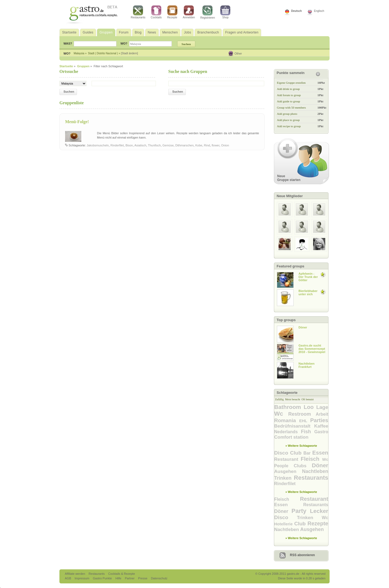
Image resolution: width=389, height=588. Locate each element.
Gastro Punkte (103, 578)
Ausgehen (288, 471)
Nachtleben (315, 471)
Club (297, 453)
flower (216, 145)
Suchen (69, 92)
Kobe (199, 145)
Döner (320, 465)
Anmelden (189, 12)
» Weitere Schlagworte (301, 446)
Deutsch (296, 11)
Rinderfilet (117, 145)
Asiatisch (140, 145)
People (284, 466)
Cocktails (156, 12)
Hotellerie (284, 524)
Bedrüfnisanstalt (294, 426)
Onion (225, 145)
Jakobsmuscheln (98, 145)
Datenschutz (159, 578)
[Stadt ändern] (130, 53)
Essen (320, 453)
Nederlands (288, 432)
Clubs (303, 466)
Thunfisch (154, 145)
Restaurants (138, 12)
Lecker (319, 511)
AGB (68, 578)
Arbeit (322, 414)
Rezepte (172, 12)
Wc (281, 414)
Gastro (321, 432)
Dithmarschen (185, 145)
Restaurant (287, 459)
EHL (305, 421)
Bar (308, 453)
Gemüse (168, 145)
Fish (308, 432)
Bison (129, 145)
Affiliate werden (75, 574)
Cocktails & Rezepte (121, 574)
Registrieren (208, 12)
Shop (225, 12)
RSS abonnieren (302, 555)
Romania (287, 420)
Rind (207, 145)
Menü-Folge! (77, 122)
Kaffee (321, 426)
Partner (130, 578)
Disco (282, 453)
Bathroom (289, 407)
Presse (143, 578)
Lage (322, 407)
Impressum (82, 578)
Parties (319, 420)
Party (301, 511)
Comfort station (291, 437)
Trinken (284, 478)
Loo (310, 407)
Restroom (302, 414)
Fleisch (311, 459)
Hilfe (119, 578)
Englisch (319, 11)
